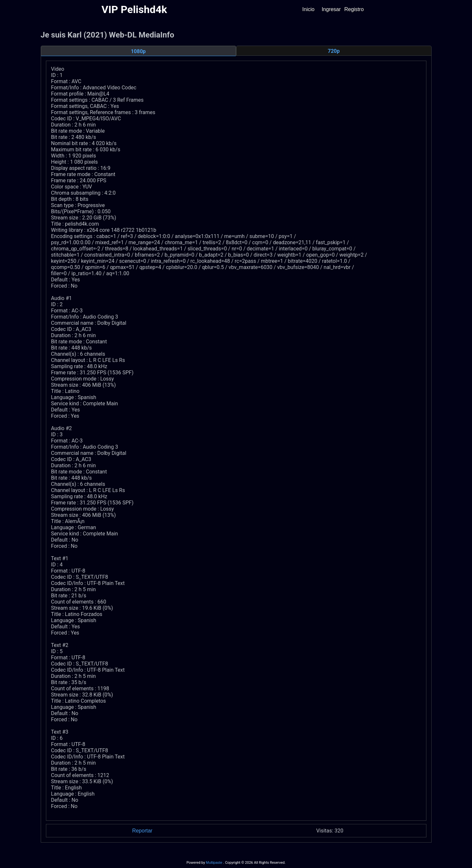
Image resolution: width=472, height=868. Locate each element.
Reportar (142, 831)
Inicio (308, 9)
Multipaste (215, 862)
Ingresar (331, 9)
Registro (354, 9)
